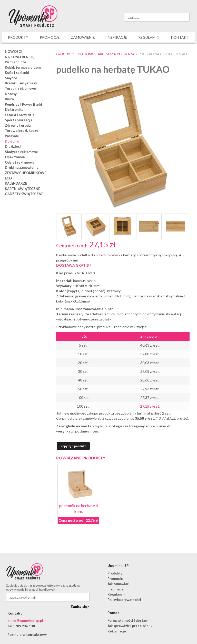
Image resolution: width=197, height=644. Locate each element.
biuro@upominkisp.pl (25, 621)
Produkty (65, 54)
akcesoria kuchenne (116, 54)
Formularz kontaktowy (27, 634)
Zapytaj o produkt (73, 446)
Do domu (86, 54)
